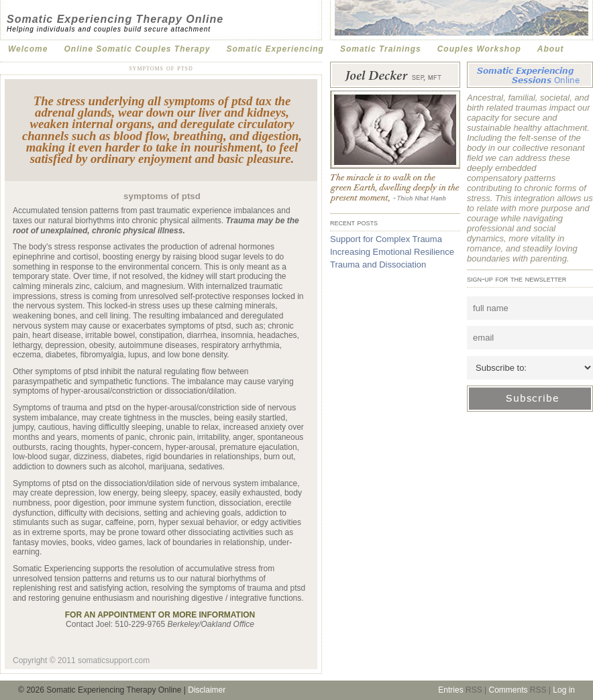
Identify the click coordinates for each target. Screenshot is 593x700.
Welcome (28, 49)
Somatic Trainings (381, 49)
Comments (508, 690)
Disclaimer (207, 690)
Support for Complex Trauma (386, 239)
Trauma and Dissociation (378, 265)
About (551, 49)
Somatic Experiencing (275, 49)
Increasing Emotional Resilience (392, 252)
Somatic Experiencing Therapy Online (115, 19)
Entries (450, 690)
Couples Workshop (479, 49)
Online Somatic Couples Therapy (137, 49)
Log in (564, 690)
